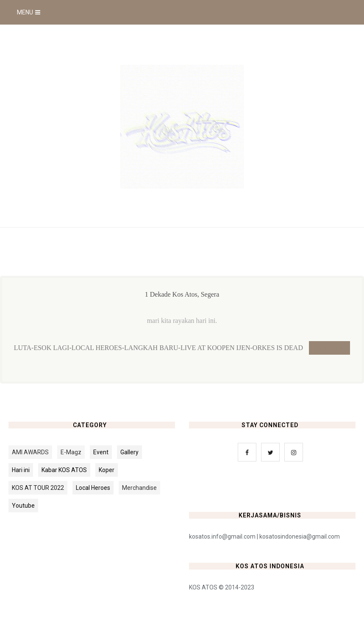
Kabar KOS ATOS (64, 470)
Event (101, 452)
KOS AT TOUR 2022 (38, 488)
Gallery (129, 452)
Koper (107, 470)
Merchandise (139, 488)
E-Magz (71, 452)
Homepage (329, 348)
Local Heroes (93, 488)
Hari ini (21, 470)
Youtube (23, 506)
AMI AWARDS (30, 452)
